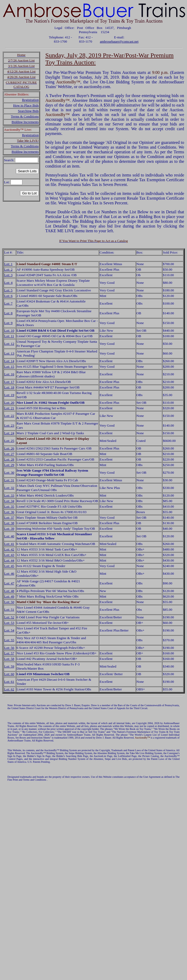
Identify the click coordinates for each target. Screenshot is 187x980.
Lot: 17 (9, 382)
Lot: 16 (9, 374)
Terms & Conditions (25, 116)
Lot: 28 (9, 459)
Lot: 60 (9, 674)
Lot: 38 (9, 523)
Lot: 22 (9, 416)
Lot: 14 (9, 361)
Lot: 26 (9, 448)
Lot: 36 (9, 512)
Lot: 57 (9, 653)
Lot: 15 (9, 367)
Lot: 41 (9, 544)
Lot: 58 (9, 659)
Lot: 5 (8, 290)
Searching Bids (28, 111)
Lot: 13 (9, 353)
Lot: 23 (9, 425)
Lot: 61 (9, 682)
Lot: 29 (9, 465)
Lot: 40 (9, 536)
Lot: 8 (8, 313)
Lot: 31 (9, 480)
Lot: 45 (9, 566)
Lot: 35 (9, 506)
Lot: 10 (9, 330)
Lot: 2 (8, 269)
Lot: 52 (9, 617)
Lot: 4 (8, 283)
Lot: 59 (9, 666)
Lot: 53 (9, 623)
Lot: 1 (8, 264)
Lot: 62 (9, 689)
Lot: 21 (9, 408)
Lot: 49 (9, 596)
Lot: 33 (9, 495)
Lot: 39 (9, 529)
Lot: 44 (9, 560)
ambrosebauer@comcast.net (119, 41)
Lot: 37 (9, 517)
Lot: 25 (9, 441)
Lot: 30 (9, 473)
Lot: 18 (9, 387)
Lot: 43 (9, 555)
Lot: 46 (9, 574)
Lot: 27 (9, 454)
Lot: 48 (9, 591)
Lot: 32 (9, 488)
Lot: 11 (9, 336)
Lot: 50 (9, 602)
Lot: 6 (8, 296)
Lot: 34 (9, 501)
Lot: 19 (9, 395)
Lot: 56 (9, 648)
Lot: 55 (9, 640)
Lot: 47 (9, 583)
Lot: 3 (8, 275)
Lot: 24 (9, 433)
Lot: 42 (9, 549)
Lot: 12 (9, 344)
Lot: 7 (8, 303)
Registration (30, 100)
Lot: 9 (8, 323)
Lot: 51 (9, 610)
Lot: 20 (9, 403)
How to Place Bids (26, 105)
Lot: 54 (9, 630)
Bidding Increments (25, 122)
